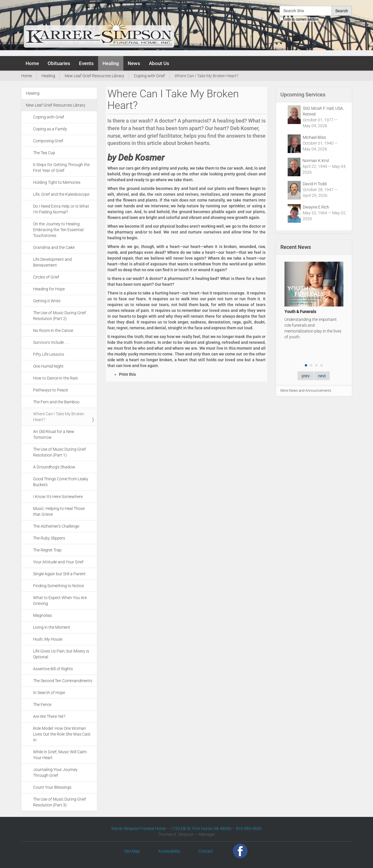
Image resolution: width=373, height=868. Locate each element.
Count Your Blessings (52, 787)
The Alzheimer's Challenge (56, 526)
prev (306, 376)
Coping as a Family (50, 129)
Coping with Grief (149, 76)
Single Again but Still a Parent (59, 574)
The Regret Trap (47, 550)
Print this (127, 374)
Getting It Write (47, 301)
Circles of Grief (46, 277)
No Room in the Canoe (53, 330)
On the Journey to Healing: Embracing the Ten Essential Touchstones (58, 230)
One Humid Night (48, 366)
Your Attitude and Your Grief (58, 562)
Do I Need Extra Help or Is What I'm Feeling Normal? (61, 209)
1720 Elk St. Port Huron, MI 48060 (201, 829)
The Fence (42, 705)
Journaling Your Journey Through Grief (55, 772)
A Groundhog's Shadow (54, 467)
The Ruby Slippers (49, 538)
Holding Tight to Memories (57, 182)
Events (86, 63)
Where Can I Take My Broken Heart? (59, 417)
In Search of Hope (49, 693)
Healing (111, 63)
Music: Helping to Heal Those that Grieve (59, 511)
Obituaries (59, 63)
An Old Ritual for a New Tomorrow (54, 434)
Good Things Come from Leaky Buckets (61, 482)
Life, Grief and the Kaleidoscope (61, 194)
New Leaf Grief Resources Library (94, 76)
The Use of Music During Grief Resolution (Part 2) (60, 316)
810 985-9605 (249, 829)
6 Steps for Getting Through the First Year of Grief (61, 168)
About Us (159, 63)
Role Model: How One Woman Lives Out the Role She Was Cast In (62, 734)
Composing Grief (48, 141)
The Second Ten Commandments (63, 681)
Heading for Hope (49, 289)
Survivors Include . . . (51, 342)
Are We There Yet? (49, 716)
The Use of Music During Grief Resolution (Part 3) (60, 802)
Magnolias (43, 615)
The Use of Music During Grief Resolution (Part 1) (60, 452)
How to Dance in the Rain (56, 378)
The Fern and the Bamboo (56, 402)
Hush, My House (48, 639)
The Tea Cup (44, 153)
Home (32, 63)
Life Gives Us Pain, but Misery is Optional (61, 654)
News (134, 63)
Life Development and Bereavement (52, 262)
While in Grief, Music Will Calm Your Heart (60, 755)
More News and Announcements (306, 391)
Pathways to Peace (51, 390)
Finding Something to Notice (58, 586)
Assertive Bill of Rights (53, 669)
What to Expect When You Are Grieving (60, 601)
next (322, 376)
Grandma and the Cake (54, 247)
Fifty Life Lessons (49, 354)
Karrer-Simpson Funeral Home (139, 829)
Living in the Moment (52, 627)
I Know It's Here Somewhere (58, 497)
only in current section (301, 19)
